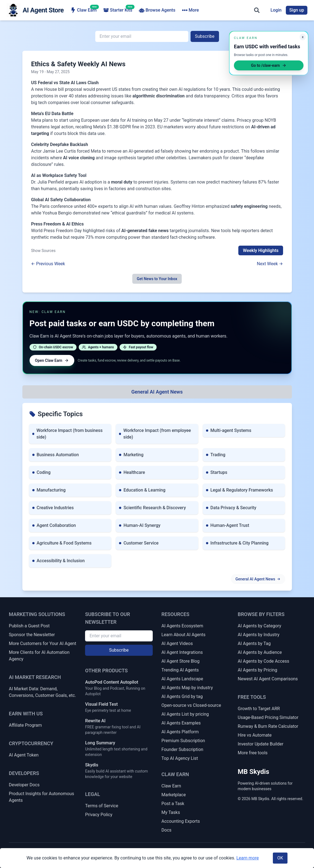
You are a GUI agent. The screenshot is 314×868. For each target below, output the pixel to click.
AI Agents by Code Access (264, 661)
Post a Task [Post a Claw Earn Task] (173, 804)
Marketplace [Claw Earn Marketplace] (174, 795)
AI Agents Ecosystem (182, 626)
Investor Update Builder (261, 744)
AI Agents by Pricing (258, 670)
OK (280, 858)
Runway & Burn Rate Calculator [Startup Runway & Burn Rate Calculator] (268, 726)
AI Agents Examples (181, 723)
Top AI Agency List (180, 758)
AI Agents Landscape (182, 679)
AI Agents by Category (259, 626)
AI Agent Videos (177, 643)
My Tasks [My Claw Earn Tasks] (171, 812)
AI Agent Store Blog (181, 661)
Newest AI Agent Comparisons (268, 679)
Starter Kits (118, 10)
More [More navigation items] (190, 10)
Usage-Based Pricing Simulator (268, 717)
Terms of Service (102, 806)
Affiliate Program (25, 725)
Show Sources (43, 251)
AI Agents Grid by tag (182, 696)
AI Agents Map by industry (187, 688)
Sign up (297, 10)
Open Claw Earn (52, 360)
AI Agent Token (24, 755)
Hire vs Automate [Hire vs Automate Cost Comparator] (255, 735)
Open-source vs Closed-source (191, 705)
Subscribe (205, 36)
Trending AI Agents (180, 670)
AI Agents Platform (180, 732)
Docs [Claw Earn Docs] (167, 830)
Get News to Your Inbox (157, 279)
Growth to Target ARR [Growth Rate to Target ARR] (259, 709)
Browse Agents (157, 10)
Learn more (248, 858)
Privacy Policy (99, 815)
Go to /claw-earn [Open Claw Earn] (269, 65)
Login (276, 10)
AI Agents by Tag (254, 643)
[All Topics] (157, 392)
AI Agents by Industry (259, 635)
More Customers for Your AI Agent (43, 643)
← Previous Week (48, 264)
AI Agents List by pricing (185, 714)
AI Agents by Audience (260, 652)
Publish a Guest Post (29, 626)
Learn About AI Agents (184, 635)
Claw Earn (84, 10)
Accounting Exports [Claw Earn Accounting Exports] (181, 821)
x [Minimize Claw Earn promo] (303, 37)
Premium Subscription (183, 741)
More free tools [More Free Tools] (253, 753)
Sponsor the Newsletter (32, 635)
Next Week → (270, 264)
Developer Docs (24, 785)
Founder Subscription (183, 749)
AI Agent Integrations (182, 652)
